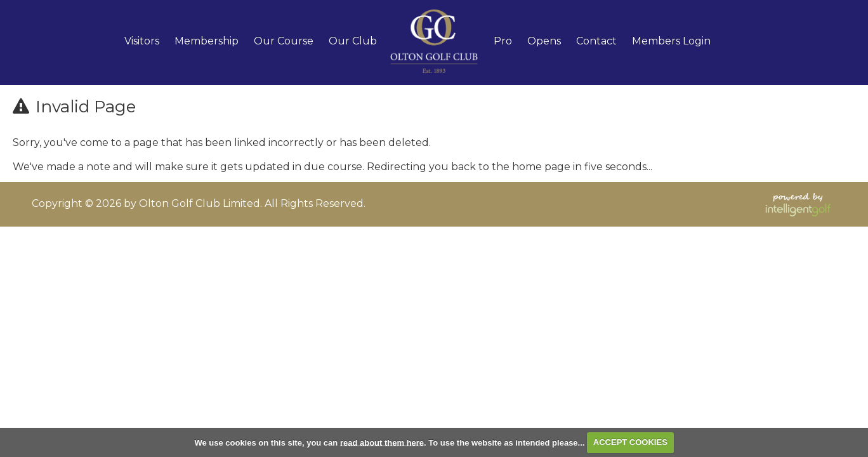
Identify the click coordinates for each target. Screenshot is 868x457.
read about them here (382, 442)
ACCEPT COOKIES (630, 442)
